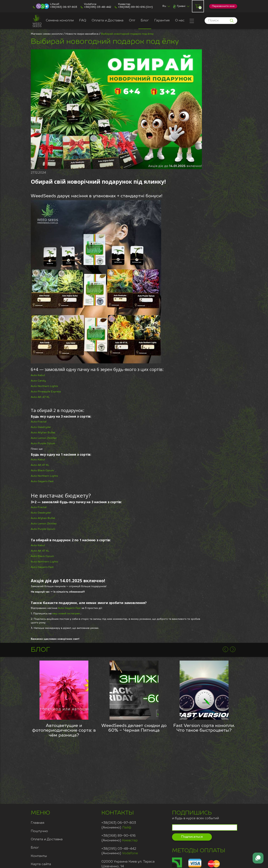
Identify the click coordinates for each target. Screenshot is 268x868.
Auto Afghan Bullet (43, 433)
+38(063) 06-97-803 (64, 7)
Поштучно (39, 831)
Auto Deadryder (41, 427)
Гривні (181, 6)
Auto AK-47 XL (40, 397)
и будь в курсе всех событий (195, 815)
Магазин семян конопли (47, 34)
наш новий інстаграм (66, 614)
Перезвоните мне (223, 6)
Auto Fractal (39, 422)
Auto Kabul (38, 375)
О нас (180, 20)
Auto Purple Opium (43, 444)
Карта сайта (41, 864)
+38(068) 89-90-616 (131, 7)
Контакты (39, 856)
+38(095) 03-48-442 (98, 7)
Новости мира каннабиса (82, 34)
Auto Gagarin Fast (42, 481)
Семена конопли (60, 20)
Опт (132, 20)
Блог (145, 20)
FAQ (83, 20)
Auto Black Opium (42, 471)
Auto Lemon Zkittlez (44, 438)
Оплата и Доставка (108, 20)
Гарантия (162, 20)
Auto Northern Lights (44, 386)
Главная (38, 823)
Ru (164, 6)
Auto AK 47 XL (40, 465)
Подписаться (192, 837)
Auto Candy (38, 381)
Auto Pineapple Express (46, 392)
